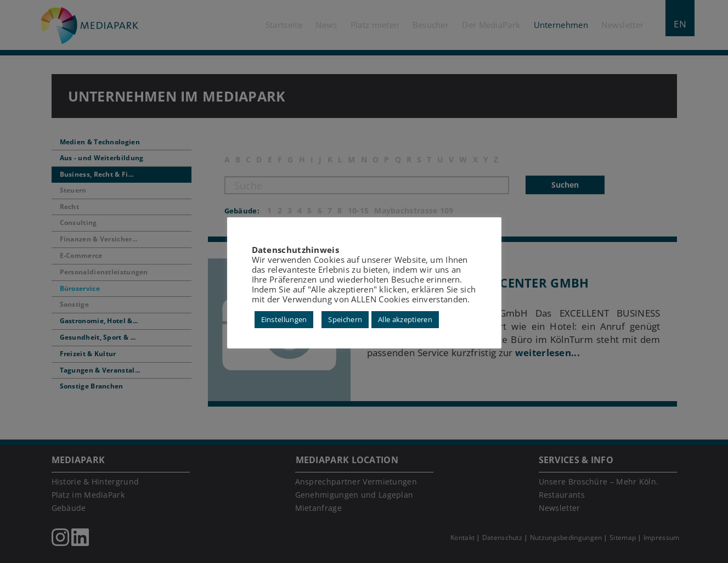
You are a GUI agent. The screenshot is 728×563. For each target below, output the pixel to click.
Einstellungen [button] (284, 319)
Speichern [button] (345, 319)
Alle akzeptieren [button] (405, 319)
